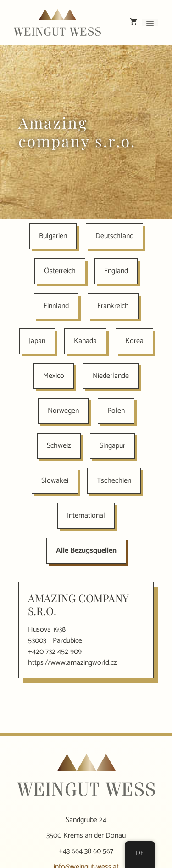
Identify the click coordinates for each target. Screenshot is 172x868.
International (86, 516)
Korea (134, 341)
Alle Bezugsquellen (86, 551)
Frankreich (113, 306)
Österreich (60, 271)
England (116, 271)
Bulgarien (53, 236)
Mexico (54, 376)
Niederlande (111, 376)
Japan (37, 341)
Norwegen (63, 411)
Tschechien (114, 481)
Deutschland (114, 236)
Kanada (85, 341)
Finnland (56, 306)
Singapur (112, 446)
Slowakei (55, 481)
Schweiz (59, 446)
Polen (116, 411)
